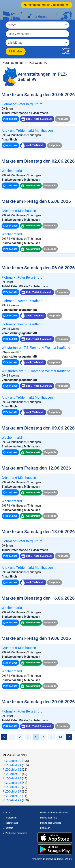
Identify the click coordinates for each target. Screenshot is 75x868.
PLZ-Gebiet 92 (12, 770)
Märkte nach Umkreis (51, 823)
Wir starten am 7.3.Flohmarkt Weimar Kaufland (36, 348)
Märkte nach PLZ (49, 818)
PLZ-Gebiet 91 (12, 765)
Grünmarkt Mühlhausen (19, 211)
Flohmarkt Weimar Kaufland (22, 301)
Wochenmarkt (12, 171)
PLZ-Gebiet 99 (12, 800)
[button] (66, 51)
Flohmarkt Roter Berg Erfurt (22, 104)
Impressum (11, 818)
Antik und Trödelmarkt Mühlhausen (27, 131)
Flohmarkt (45, 828)
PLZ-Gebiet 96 (12, 787)
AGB (8, 813)
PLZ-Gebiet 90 (12, 761)
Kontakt (9, 828)
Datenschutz (12, 823)
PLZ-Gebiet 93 (12, 774)
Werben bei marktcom (16, 833)
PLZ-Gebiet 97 (12, 792)
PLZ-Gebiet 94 (12, 778)
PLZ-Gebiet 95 (12, 783)
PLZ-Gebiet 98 (12, 796)
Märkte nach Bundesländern (54, 813)
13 (60, 737)
